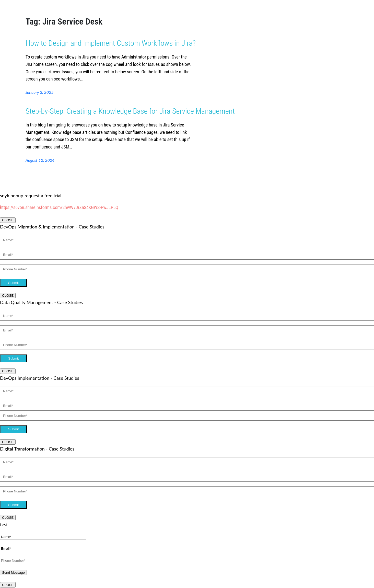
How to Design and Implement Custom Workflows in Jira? (111, 43)
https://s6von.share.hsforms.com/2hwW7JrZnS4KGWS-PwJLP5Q (59, 207)
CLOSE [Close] (8, 220)
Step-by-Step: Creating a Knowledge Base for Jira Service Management (130, 111)
